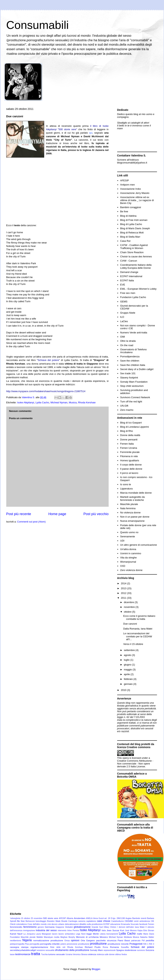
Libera (103, 934)
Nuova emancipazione (132, 521)
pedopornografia (17, 944)
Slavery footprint (129, 378)
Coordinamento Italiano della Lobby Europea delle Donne (136, 266)
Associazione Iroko (131, 189)
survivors (141, 950)
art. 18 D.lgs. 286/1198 (115, 918)
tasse (12, 954)
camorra (82, 921)
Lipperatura (126, 489)
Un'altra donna (128, 549)
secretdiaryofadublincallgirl (23, 950)
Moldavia (128, 937)
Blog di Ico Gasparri (131, 423)
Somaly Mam (96, 950)
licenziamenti (112, 934)
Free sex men (128, 293)
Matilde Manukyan (45, 937)
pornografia (34, 944)
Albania (70, 918)
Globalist (69, 927)
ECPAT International (131, 276)
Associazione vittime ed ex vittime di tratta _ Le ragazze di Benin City (137, 200)
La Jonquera (29, 934)
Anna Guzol (98, 918)
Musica (73, 402)
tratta (36, 954)
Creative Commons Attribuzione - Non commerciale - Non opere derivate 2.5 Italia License (135, 764)
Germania (50, 927)
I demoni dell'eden (126, 927)
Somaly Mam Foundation (134, 382)
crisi (49, 924)
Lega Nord (81, 934)
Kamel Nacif (16, 934)
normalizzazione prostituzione (48, 940)
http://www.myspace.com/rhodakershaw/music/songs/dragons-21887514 (46, 391)
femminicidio (16, 927)
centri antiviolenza (142, 921)
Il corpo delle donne (131, 465)
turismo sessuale (56, 954)
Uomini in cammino (131, 553)
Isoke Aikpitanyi (26, 402)
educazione (115, 924)
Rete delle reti (58, 947)
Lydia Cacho (42, 402)
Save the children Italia (133, 365)
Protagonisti (136, 944)
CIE (152, 921)
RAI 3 (152, 944)
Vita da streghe (128, 558)
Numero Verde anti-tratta (134, 333)
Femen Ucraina (129, 448)
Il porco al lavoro (129, 473)
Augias (129, 918)
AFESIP (125, 180)
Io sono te (126, 484)
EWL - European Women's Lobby (138, 289)
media (57, 937)
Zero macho (127, 410)
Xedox (124, 954)
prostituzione (98, 944)
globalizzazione (82, 927)
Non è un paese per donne (135, 517)
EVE (123, 285)
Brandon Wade (54, 921)
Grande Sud (97, 927)
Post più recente (19, 514)
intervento (62, 930)
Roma (105, 947)
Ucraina (69, 954)
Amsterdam (80, 918)
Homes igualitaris (130, 460)
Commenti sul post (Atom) (31, 522)
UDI (122, 541)
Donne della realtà (130, 435)
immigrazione (29, 930)
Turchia (44, 954)
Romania (114, 947)
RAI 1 (146, 944)
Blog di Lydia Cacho (131, 224)
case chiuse (104, 921)
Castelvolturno (118, 921)
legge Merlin (93, 934)
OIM (123, 337)
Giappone (60, 927)
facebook (143, 924)
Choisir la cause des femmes (136, 256)
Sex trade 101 (128, 373)
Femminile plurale (130, 452)
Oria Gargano (88, 940)
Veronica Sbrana (80, 954)
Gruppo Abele (128, 313)
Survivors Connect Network (135, 397)
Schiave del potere (48, 360)
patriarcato (136, 941)
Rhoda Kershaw (87, 402)
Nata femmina (128, 508)
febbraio (129, 679)
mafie (140, 934)
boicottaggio (41, 921)
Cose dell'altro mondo (37, 924)
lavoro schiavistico (67, 934)
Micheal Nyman (59, 402)
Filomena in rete (129, 456)
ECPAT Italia (127, 280)
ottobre (128, 612)
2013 (124, 588)
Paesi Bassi (124, 940)
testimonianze (23, 954)
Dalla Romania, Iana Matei (138, 629)
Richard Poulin (93, 947)
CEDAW (129, 921)
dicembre (129, 602)
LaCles (124, 321)
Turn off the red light (131, 402)
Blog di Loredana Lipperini (135, 427)
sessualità (50, 950)
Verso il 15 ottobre (133, 644)
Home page (57, 514)
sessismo (41, 950)
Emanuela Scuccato (130, 924)
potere (63, 944)
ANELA (89, 918)
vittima (118, 954)
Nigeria (27, 940)
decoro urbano (58, 924)
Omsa (67, 941)
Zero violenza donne (131, 570)
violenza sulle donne (106, 954)
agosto (128, 655)
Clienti (13, 924)
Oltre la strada (128, 341)
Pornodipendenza (130, 356)
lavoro (55, 934)
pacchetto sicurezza (106, 940)
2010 (124, 690)
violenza (92, 954)
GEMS (124, 302)
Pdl (143, 941)
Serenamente (128, 536)
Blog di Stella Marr (130, 237)
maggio (128, 670)
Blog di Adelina (128, 216)
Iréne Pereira (73, 930)
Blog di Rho (127, 431)
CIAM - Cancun (129, 261)
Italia (104, 930)
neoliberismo (16, 941)
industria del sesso (46, 930)
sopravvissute (110, 950)
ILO (122, 317)
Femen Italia (127, 444)
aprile (127, 674)
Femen (151, 924)
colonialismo (22, 924)
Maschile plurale (129, 504)
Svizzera (150, 950)
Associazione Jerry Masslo (135, 193)
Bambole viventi (139, 918)
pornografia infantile (50, 944)
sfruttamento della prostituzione (72, 950)
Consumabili (38, 25)
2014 (124, 583)
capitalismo (91, 921)
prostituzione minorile (118, 944)
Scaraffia (125, 947)
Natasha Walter (147, 937)
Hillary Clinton (110, 927)
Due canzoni (130, 624)
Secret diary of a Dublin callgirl (137, 369)
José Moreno (131, 930)
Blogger (96, 969)
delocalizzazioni (72, 924)
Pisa (27, 944)
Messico (104, 937)
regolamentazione (39, 947)
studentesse (131, 950)
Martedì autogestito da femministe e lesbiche (132, 498)
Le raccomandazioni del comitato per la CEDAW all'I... (138, 636)
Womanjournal (128, 562)
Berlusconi (30, 921)
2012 (124, 593)
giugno (128, 665)
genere (41, 927)
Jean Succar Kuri (115, 930)
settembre (130, 650)
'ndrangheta (15, 918)
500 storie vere (51, 918)
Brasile (64, 921)
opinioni (75, 940)
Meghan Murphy (68, 937)
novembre (130, 607)
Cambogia (73, 921)
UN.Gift (124, 406)
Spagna (120, 950)
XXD (123, 566)
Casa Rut (125, 241)
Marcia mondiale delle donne (136, 493)
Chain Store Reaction (132, 252)
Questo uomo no (129, 532)
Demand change (129, 272)
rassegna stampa (19, 947)
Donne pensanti (129, 440)
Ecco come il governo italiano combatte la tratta (139, 617)
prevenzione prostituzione (78, 944)
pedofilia (150, 940)
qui (91, 133)
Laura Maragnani (44, 934)
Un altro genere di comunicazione (139, 545)
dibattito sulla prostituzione (91, 924)
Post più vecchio (96, 514)
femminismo (30, 927)
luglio (127, 660)
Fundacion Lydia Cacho (133, 297)
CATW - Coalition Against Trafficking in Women (134, 247)
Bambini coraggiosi (131, 207)
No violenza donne (130, 513)
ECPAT (106, 924)
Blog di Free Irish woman (134, 220)
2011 (124, 598)
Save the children (130, 361)
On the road (127, 345)
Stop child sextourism (132, 386)
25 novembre (37, 918)
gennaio (129, 684)
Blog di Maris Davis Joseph (135, 228)
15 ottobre (26, 918)
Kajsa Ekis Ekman (146, 930)
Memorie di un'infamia (87, 937)
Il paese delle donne (131, 469)
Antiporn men (128, 185)
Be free (124, 211)
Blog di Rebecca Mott (132, 233)
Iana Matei (140, 927)
